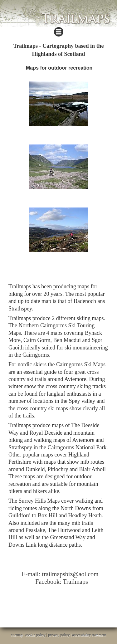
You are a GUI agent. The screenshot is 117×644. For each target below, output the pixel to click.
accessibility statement (89, 635)
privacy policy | (60, 635)
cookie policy (35, 635)
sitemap (17, 635)
